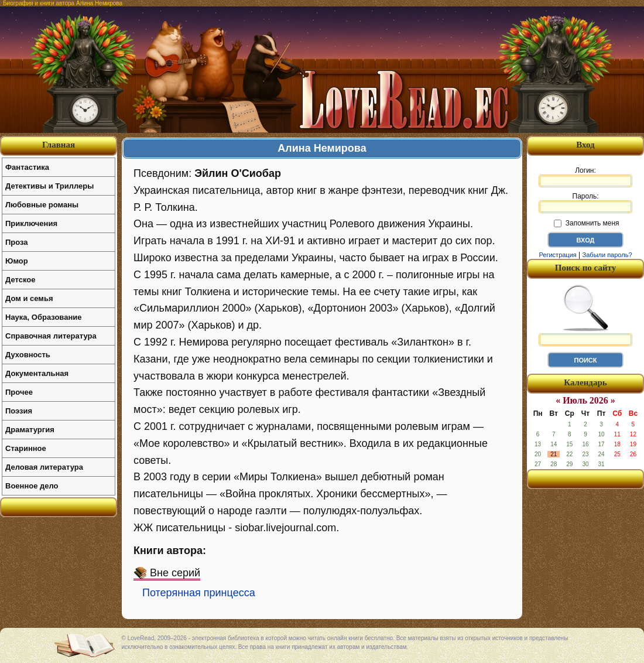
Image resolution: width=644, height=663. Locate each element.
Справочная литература (51, 336)
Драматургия (30, 430)
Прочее (19, 392)
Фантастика (27, 167)
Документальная (37, 373)
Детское (20, 280)
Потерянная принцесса (199, 593)
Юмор (17, 261)
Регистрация (557, 255)
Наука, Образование (43, 317)
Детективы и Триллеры (49, 186)
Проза (17, 242)
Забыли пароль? (607, 255)
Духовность (28, 355)
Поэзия (19, 411)
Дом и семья (29, 298)
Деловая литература (44, 467)
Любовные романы (42, 205)
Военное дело (32, 486)
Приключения (31, 223)
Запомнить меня (586, 223)
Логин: (585, 177)
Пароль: (585, 203)
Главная (59, 145)
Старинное (26, 448)
